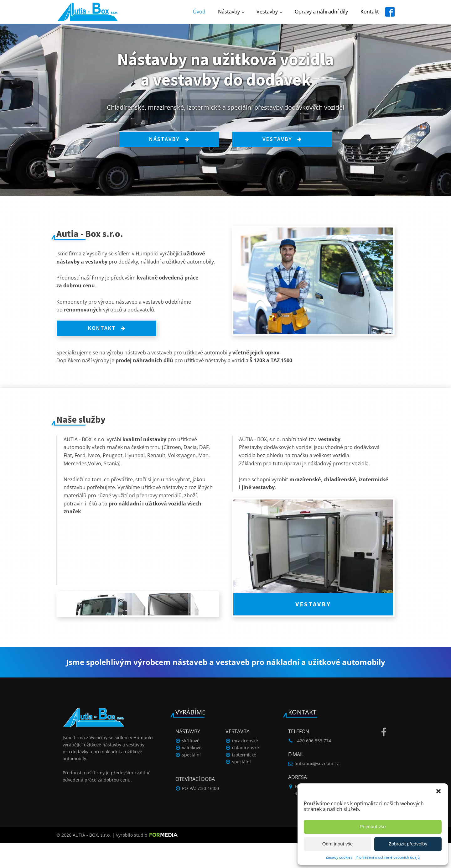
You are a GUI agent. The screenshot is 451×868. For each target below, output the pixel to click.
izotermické (244, 779)
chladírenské (246, 772)
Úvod (199, 12)
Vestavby (267, 12)
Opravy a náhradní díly (321, 12)
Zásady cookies (339, 857)
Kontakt (370, 12)
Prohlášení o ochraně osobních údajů (388, 857)
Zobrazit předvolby (408, 844)
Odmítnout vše (338, 844)
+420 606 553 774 (313, 765)
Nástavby (229, 12)
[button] (438, 791)
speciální (191, 779)
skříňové (191, 765)
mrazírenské (245, 765)
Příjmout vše (373, 826)
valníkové (192, 772)
